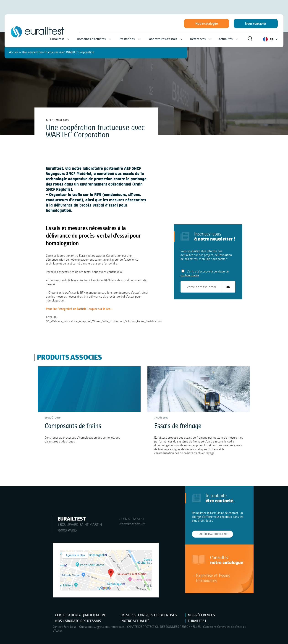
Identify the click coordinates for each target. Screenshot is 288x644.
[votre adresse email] (202, 287)
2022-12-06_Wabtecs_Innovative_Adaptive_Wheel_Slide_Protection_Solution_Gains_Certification (104, 319)
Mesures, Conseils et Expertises (149, 615)
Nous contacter (256, 24)
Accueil (14, 52)
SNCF (50, 189)
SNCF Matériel (79, 173)
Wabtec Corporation (109, 256)
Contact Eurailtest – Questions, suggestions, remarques (89, 627)
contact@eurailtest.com (132, 523)
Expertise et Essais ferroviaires (213, 578)
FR (270, 39)
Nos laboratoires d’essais (78, 621)
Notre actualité (135, 621)
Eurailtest (197, 621)
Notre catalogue (207, 24)
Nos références (201, 615)
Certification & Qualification (80, 615)
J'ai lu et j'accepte (205, 273)
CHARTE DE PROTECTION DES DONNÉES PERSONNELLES (164, 627)
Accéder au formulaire (214, 534)
